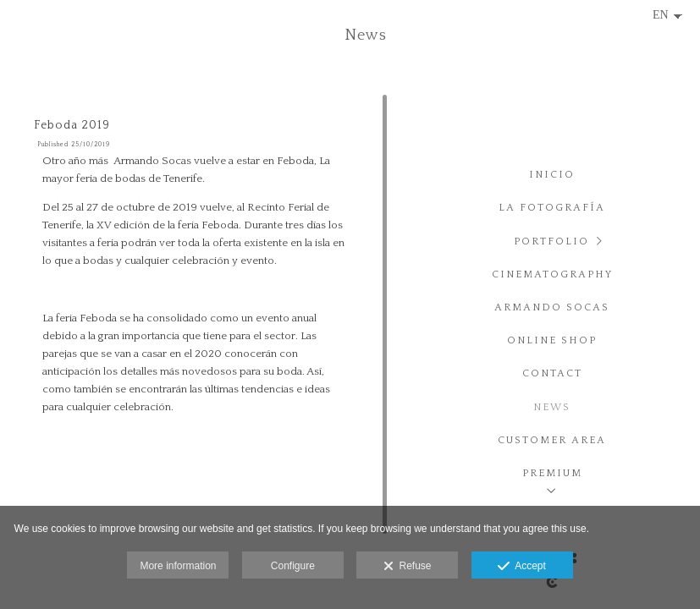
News (552, 407)
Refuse (408, 567)
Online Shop (552, 340)
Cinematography (552, 274)
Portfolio (551, 241)
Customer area (552, 440)
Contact (552, 373)
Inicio (552, 175)
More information (178, 566)
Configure (293, 566)
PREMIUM (552, 473)
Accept (522, 567)
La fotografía (552, 208)
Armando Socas (552, 307)
